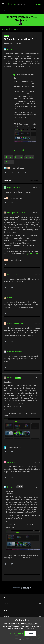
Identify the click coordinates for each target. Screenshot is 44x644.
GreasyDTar (11, 462)
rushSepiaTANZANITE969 (17, 213)
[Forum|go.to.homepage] (16, 5)
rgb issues (9, 157)
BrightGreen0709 (13, 188)
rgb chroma (9, 162)
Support (22, 610)
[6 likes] (14, 168)
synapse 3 (29, 157)
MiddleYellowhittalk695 (16, 352)
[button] (3, 5)
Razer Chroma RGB (11, 29)
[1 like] (12, 448)
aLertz (10, 298)
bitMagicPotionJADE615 (16, 323)
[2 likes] (13, 198)
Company (22, 617)
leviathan (19, 157)
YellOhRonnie (12, 275)
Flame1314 (11, 49)
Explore (22, 604)
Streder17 (11, 378)
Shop (22, 597)
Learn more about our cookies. (25, 628)
